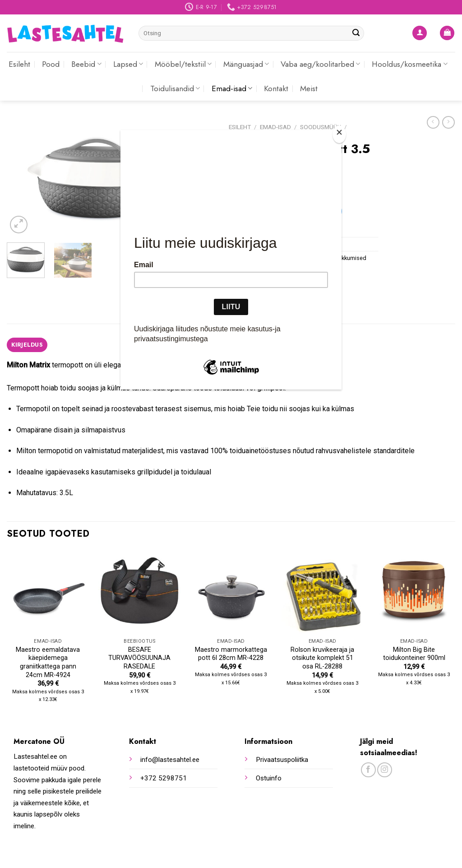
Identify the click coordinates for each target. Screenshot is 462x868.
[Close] (339, 134)
